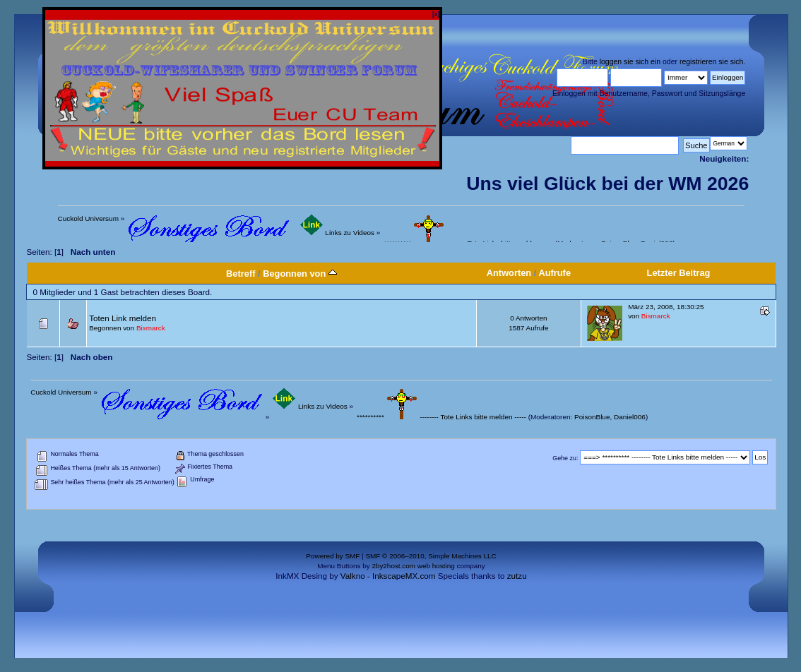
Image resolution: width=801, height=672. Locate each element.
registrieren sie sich (711, 61)
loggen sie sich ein (630, 61)
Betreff (241, 274)
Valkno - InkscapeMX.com (388, 576)
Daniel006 (630, 417)
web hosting (436, 566)
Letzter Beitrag (679, 273)
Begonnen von (300, 274)
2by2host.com (393, 566)
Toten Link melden (123, 318)
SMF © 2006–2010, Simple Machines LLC (431, 556)
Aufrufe (554, 273)
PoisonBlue (592, 417)
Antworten (509, 273)
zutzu (517, 576)
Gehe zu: (565, 457)
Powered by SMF (333, 556)
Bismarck (151, 328)
